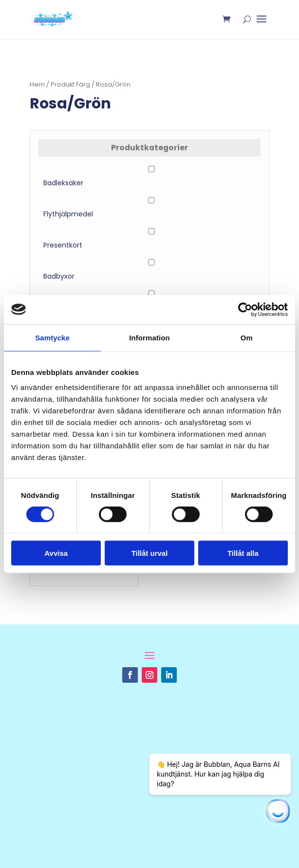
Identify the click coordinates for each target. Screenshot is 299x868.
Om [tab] (247, 337)
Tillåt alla (243, 553)
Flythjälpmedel (68, 214)
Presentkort (63, 245)
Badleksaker (63, 183)
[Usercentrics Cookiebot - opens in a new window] (245, 309)
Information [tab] (149, 337)
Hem (37, 84)
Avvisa (56, 553)
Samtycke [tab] (52, 337)
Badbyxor (59, 276)
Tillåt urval (150, 553)
